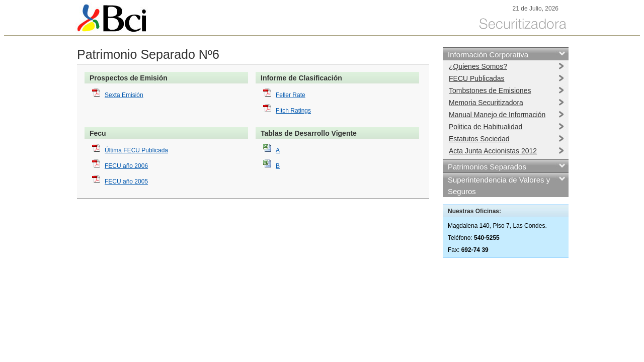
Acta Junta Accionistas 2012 (493, 151)
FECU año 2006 (126, 166)
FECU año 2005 (126, 182)
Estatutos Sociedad (479, 139)
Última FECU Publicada (136, 150)
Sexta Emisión (124, 95)
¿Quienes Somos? (478, 66)
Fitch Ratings (293, 111)
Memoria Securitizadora (486, 103)
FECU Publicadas (477, 78)
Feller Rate (291, 95)
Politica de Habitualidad (486, 127)
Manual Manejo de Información (497, 115)
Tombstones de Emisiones (490, 90)
